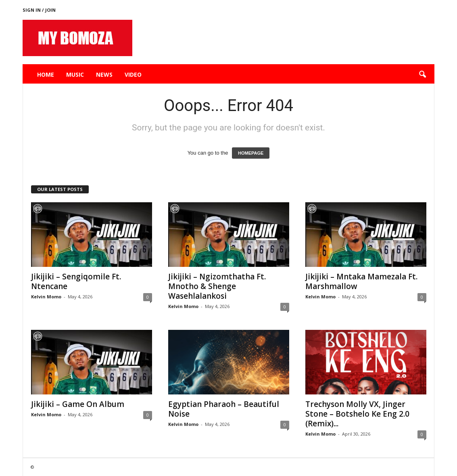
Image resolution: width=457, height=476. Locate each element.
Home (46, 74)
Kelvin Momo (46, 297)
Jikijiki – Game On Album (78, 404)
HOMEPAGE (251, 153)
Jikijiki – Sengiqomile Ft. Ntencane (76, 281)
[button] (422, 75)
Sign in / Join (39, 10)
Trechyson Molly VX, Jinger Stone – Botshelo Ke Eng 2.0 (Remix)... (357, 414)
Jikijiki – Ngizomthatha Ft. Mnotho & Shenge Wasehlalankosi (217, 286)
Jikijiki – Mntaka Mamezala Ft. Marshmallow (361, 281)
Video (133, 74)
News (104, 74)
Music (75, 74)
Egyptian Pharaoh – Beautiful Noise (224, 409)
